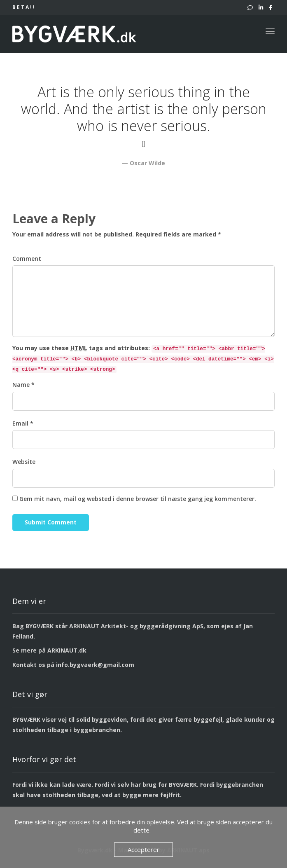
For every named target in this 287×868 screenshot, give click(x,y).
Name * (23, 385)
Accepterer (143, 849)
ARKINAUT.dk (67, 650)
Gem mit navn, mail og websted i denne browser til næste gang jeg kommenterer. (138, 499)
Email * (23, 423)
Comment (27, 259)
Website (24, 462)
